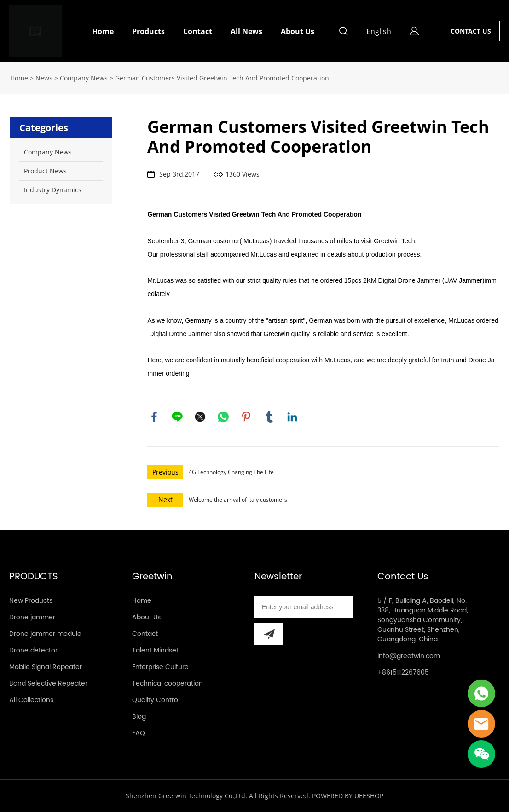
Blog (139, 717)
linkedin (292, 417)
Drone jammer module (45, 634)
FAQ (139, 734)
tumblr (269, 417)
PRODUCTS (34, 577)
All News (246, 31)
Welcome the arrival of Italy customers (238, 500)
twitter (200, 417)
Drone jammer (32, 618)
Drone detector (33, 651)
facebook (154, 417)
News (44, 78)
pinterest (246, 417)
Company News (84, 78)
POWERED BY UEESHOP (348, 796)
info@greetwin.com (409, 656)
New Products (31, 601)
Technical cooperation (168, 684)
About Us (298, 31)
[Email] (304, 607)
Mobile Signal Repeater (46, 667)
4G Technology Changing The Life (231, 472)
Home (103, 31)
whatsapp (223, 417)
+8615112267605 (403, 673)
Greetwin (152, 577)
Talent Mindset (155, 651)
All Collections (31, 700)
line (177, 417)
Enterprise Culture (160, 667)
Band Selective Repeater (48, 684)
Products (148, 31)
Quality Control (156, 700)
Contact (198, 31)
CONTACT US (471, 31)
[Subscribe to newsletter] (269, 634)
